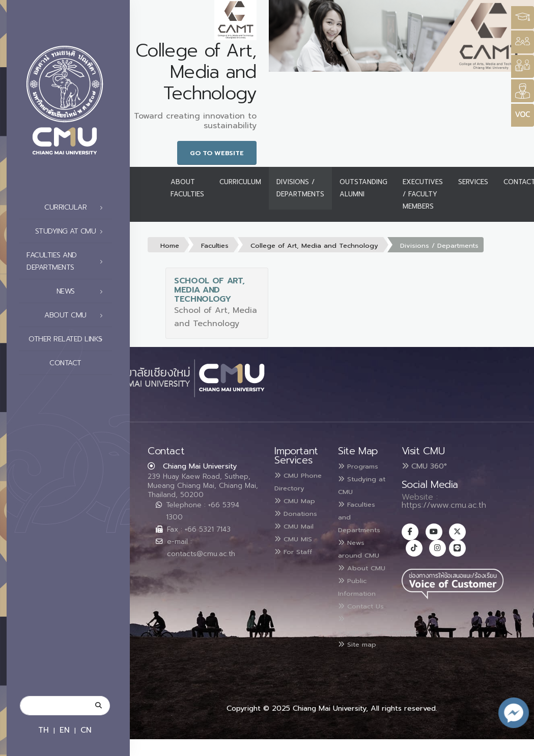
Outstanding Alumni (363, 188)
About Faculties (187, 188)
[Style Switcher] (523, 42)
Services (473, 182)
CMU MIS (297, 561)
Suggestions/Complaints (387, 644)
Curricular (76, 208)
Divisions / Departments (300, 188)
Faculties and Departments (67, 261)
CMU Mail (298, 548)
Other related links (68, 339)
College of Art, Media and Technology (314, 245)
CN (86, 730)
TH (44, 730)
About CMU (76, 315)
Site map (361, 661)
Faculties (215, 245)
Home (170, 245)
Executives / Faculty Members (423, 194)
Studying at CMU (72, 231)
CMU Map (299, 512)
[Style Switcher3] (523, 18)
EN (65, 730)
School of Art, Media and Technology (209, 290)
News (83, 292)
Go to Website (217, 153)
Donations (295, 531)
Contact (79, 363)
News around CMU (363, 545)
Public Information (361, 594)
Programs (362, 466)
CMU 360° (424, 466)
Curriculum (240, 182)
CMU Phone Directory (293, 487)
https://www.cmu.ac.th (444, 505)
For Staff (298, 573)
